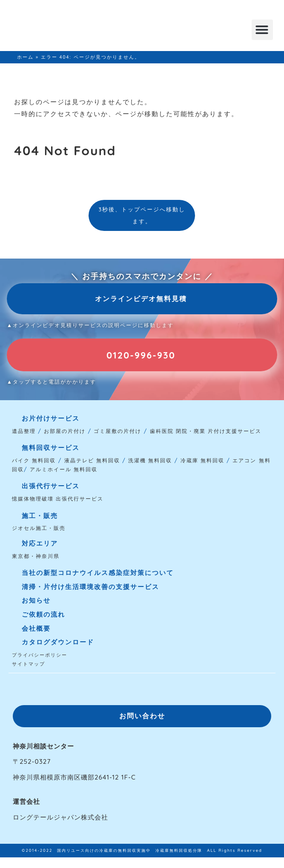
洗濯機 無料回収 (149, 460)
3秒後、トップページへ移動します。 (142, 215)
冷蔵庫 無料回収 (202, 460)
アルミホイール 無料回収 (64, 469)
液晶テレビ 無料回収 (92, 460)
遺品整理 (24, 431)
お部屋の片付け (65, 431)
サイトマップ (29, 664)
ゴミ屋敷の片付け (118, 431)
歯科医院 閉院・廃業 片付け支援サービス (206, 431)
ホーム (25, 57)
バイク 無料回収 (34, 460)
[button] (262, 30)
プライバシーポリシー (40, 655)
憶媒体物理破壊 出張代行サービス (58, 499)
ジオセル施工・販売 (39, 528)
